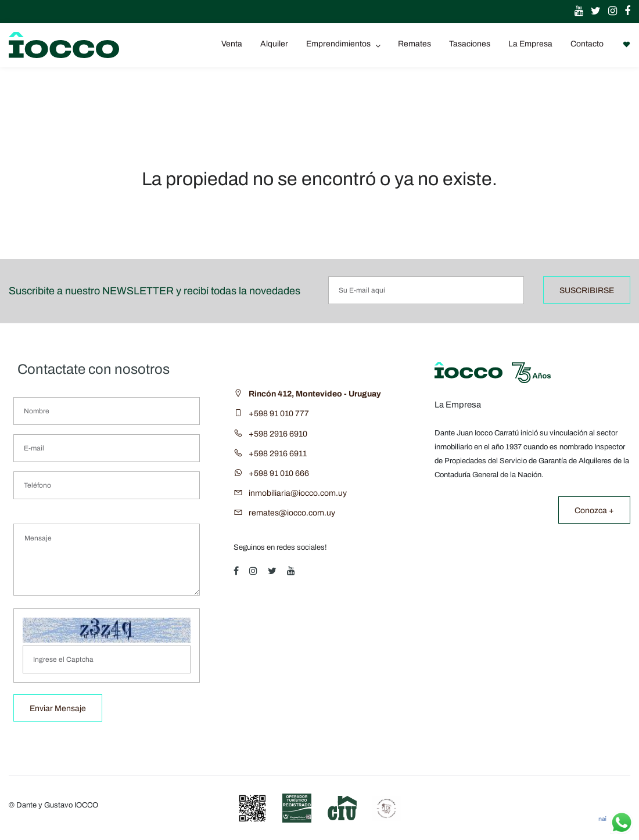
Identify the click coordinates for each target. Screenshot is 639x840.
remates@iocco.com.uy (292, 513)
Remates (414, 44)
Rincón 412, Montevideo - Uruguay (315, 394)
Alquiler (274, 44)
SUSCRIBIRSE (587, 291)
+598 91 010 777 (279, 414)
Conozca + (594, 511)
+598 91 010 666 (279, 473)
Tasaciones (470, 44)
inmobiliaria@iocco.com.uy (298, 493)
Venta (232, 44)
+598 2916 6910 (278, 434)
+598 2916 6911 (278, 454)
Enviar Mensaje (58, 709)
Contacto (587, 44)
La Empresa (530, 44)
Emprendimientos (339, 44)
